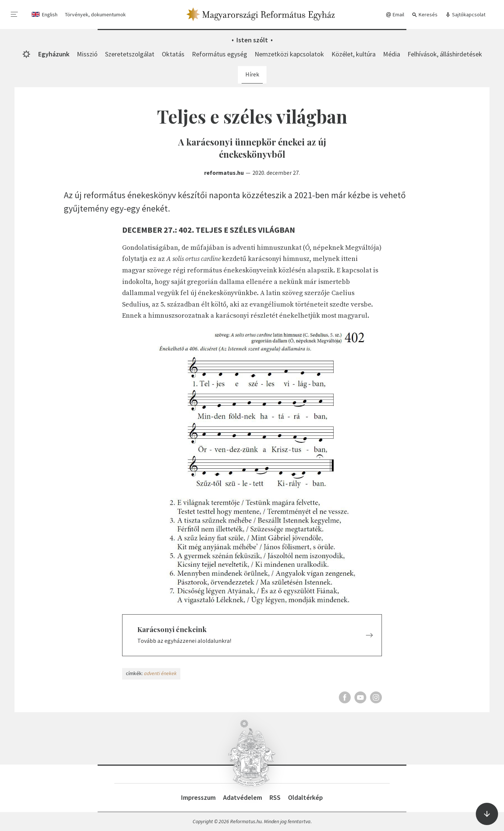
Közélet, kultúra (354, 54)
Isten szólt (252, 40)
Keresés (425, 15)
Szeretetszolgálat (130, 54)
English (50, 14)
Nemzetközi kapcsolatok (289, 54)
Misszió (87, 54)
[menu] (14, 14)
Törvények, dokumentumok (95, 14)
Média (392, 54)
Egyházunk (54, 54)
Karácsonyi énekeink (172, 629)
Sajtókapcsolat (465, 15)
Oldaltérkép (305, 797)
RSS (275, 797)
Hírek (252, 74)
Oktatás (173, 54)
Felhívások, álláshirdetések (445, 54)
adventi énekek (160, 673)
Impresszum (198, 797)
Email (395, 15)
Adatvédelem (243, 797)
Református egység (220, 54)
